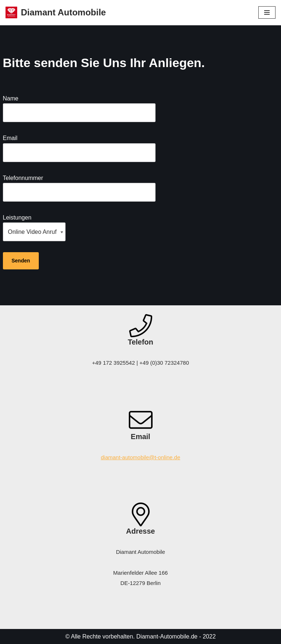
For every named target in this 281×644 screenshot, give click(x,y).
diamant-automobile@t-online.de (140, 457)
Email (79, 145)
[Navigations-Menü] (267, 12)
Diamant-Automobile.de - (170, 636)
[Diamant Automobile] (56, 13)
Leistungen (34, 225)
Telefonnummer (79, 185)
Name (79, 106)
